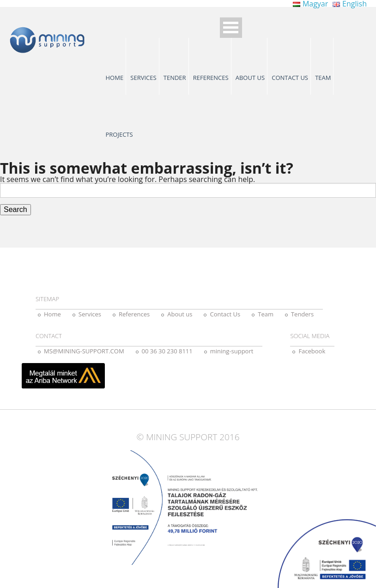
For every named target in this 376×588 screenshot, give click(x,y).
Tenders (302, 314)
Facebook (312, 351)
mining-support (232, 351)
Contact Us (290, 78)
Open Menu (231, 27)
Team (323, 78)
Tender (175, 78)
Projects (119, 134)
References (211, 78)
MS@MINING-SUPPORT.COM (84, 351)
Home (115, 78)
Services (143, 78)
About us (250, 78)
